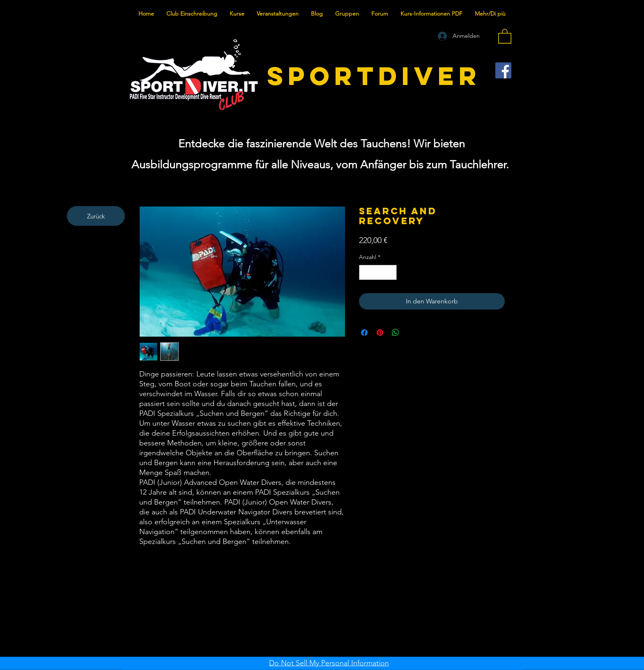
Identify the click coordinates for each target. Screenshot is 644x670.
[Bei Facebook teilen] (364, 333)
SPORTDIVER (374, 76)
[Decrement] (365, 272)
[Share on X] (411, 333)
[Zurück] (96, 216)
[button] (505, 36)
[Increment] (390, 272)
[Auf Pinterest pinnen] (380, 333)
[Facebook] (503, 70)
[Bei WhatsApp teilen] (396, 333)
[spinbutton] (378, 272)
